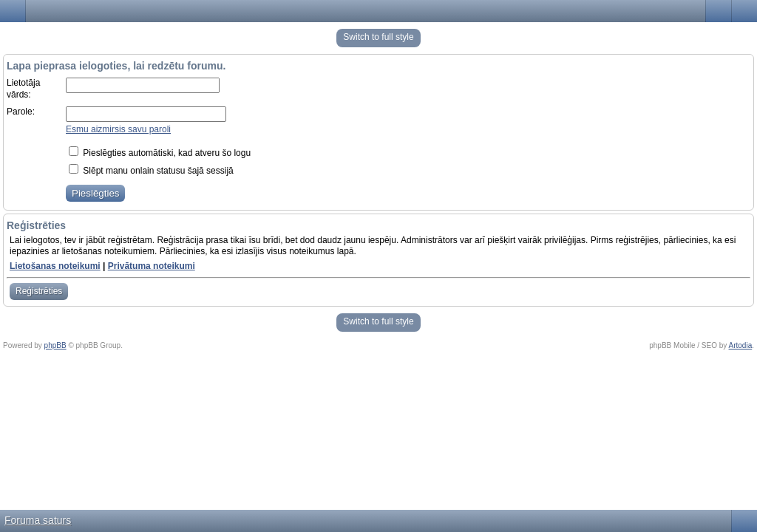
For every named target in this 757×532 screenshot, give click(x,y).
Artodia (741, 345)
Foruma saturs (38, 520)
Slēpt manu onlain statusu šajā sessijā (151, 171)
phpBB (55, 345)
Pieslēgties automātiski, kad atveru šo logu (160, 153)
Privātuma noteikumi (152, 266)
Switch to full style (378, 37)
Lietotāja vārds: (23, 89)
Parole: (21, 112)
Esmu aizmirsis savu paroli (118, 129)
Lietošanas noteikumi (55, 266)
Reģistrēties (39, 291)
